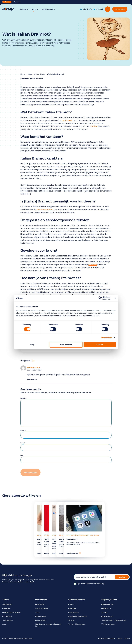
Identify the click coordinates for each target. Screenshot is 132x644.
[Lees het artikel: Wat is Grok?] (74, 553)
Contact (71, 604)
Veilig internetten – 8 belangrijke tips (114, 620)
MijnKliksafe (86, 9)
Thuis (7, 2)
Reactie (23, 398)
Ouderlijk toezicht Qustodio (12, 612)
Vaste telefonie (7, 620)
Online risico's (39, 74)
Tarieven (71, 620)
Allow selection (66, 345)
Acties (4, 624)
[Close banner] (115, 298)
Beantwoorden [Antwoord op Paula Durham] (32, 379)
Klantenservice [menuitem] (47, 9)
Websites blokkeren (108, 624)
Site (22, 455)
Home (23, 74)
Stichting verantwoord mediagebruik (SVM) (48, 625)
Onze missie (40, 604)
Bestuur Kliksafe (41, 620)
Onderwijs (18, 2)
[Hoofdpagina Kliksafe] (9, 9)
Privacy (120, 638)
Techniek (104, 612)
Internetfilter (6, 608)
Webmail (98, 9)
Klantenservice (73, 612)
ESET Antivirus (7, 616)
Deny (32, 345)
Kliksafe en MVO (41, 616)
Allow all (100, 345)
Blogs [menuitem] (34, 9)
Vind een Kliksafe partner (77, 624)
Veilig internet (7, 604)
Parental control (107, 616)
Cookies (127, 638)
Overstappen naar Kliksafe (78, 616)
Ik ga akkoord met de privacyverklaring (91, 584)
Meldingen (72, 608)
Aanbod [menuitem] (23, 9)
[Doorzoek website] (108, 9)
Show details (106, 338)
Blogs (30, 74)
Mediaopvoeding (82, 535)
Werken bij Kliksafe (42, 608)
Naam (23, 431)
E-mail (23, 443)
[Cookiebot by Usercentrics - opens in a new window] (100, 298)
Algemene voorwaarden (107, 638)
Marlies (96, 535)
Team (37, 612)
